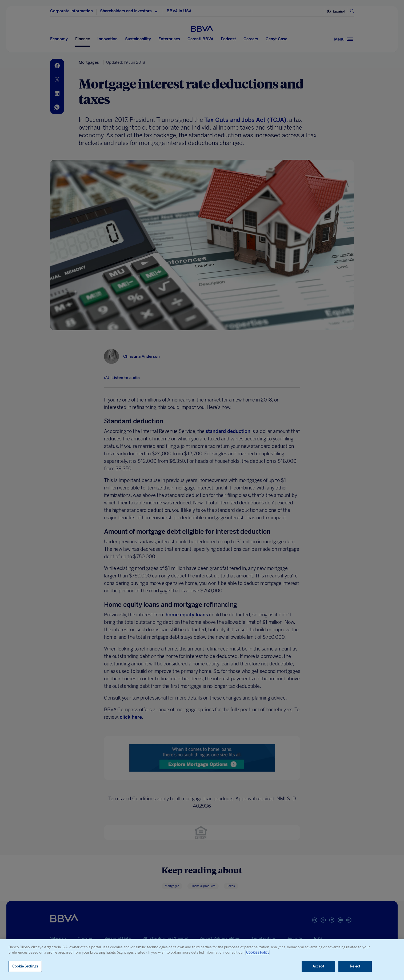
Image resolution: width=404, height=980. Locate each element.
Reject (355, 966)
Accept (318, 966)
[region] (202, 960)
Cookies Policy (258, 952)
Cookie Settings (25, 966)
